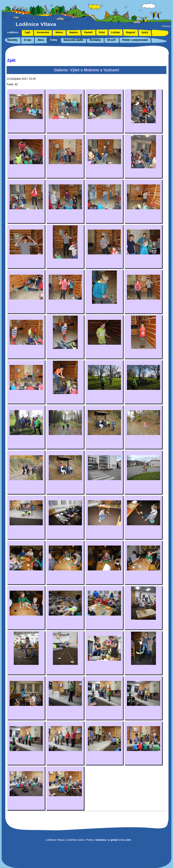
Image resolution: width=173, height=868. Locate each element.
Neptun (74, 32)
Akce (41, 40)
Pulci (102, 32)
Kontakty (95, 40)
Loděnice (13, 32)
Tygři (28, 32)
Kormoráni (43, 32)
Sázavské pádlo (73, 40)
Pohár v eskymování (135, 40)
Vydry (145, 32)
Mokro (59, 32)
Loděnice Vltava (36, 24)
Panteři (88, 32)
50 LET (112, 40)
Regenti (130, 32)
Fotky (54, 40)
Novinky (12, 40)
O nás (28, 40)
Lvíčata (115, 32)
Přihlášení (166, 26)
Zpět (11, 60)
